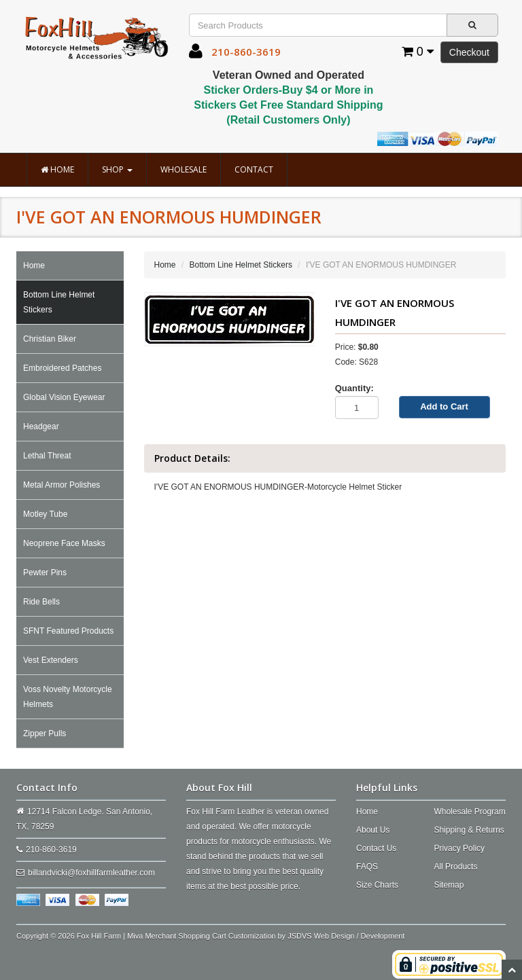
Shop (117, 169)
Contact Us (376, 848)
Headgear (41, 427)
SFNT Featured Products (68, 631)
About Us (373, 830)
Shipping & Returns (469, 830)
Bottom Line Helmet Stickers (59, 302)
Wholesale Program (469, 812)
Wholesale (184, 169)
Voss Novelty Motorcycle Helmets (68, 697)
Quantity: (354, 388)
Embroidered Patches (62, 368)
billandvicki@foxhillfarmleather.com (91, 873)
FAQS (367, 867)
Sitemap (449, 885)
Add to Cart (444, 406)
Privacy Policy (459, 848)
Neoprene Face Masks (64, 543)
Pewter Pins (45, 573)
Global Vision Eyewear (64, 397)
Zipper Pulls (45, 733)
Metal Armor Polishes (62, 485)
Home (57, 169)
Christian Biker (50, 339)
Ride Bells (41, 602)
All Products (455, 867)
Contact (254, 169)
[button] (196, 54)
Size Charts (377, 885)
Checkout (469, 52)
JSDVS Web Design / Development (346, 936)
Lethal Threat (47, 456)
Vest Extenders (51, 660)
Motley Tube (45, 514)
